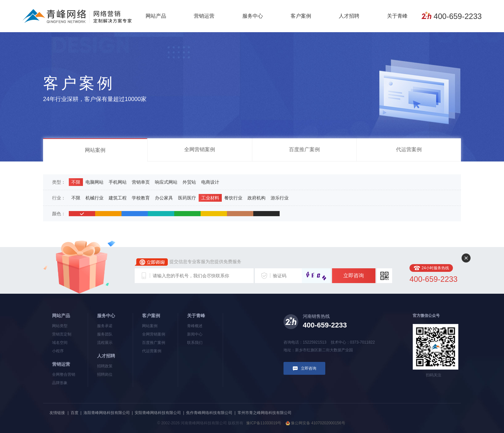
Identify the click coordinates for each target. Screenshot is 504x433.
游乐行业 (280, 198)
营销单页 (141, 182)
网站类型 (60, 326)
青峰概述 (195, 326)
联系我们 (195, 343)
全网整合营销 (64, 374)
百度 (75, 413)
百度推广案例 (304, 149)
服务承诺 (105, 326)
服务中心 (253, 16)
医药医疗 (187, 198)
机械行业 (94, 198)
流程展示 (105, 343)
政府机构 (256, 198)
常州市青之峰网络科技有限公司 (265, 413)
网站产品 (156, 16)
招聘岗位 (105, 374)
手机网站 (118, 182)
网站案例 (95, 150)
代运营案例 (409, 149)
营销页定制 (62, 334)
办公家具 (164, 198)
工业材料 (210, 198)
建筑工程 (118, 198)
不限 (76, 182)
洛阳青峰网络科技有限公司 (107, 413)
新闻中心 (195, 334)
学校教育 (141, 198)
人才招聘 (349, 16)
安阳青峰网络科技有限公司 (158, 413)
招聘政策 (105, 366)
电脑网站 (94, 182)
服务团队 (105, 334)
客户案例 (301, 16)
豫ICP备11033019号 (264, 423)
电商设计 (210, 182)
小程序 (58, 351)
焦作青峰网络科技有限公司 (209, 413)
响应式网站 (166, 182)
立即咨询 (354, 276)
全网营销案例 (200, 149)
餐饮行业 (233, 198)
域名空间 (60, 343)
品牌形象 (60, 383)
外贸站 (189, 182)
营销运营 (204, 16)
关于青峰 (397, 16)
